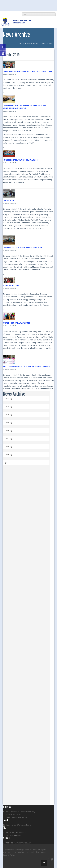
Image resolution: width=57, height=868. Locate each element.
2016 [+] (9, 447)
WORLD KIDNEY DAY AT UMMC (16, 323)
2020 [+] (9, 415)
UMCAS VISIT (8, 200)
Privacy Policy (18, 852)
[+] (6, 463)
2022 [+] (9, 399)
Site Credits (31, 852)
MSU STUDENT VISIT (12, 285)
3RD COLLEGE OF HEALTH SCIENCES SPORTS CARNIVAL (27, 366)
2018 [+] (9, 431)
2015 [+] (9, 455)
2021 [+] (9, 407)
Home (22, 43)
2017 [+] (9, 439)
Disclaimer (42, 852)
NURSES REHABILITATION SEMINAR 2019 (21, 160)
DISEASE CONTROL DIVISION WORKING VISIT (22, 247)
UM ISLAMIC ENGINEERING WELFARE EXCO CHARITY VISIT (28, 71)
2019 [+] (9, 423)
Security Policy (9, 855)
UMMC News (33, 43)
